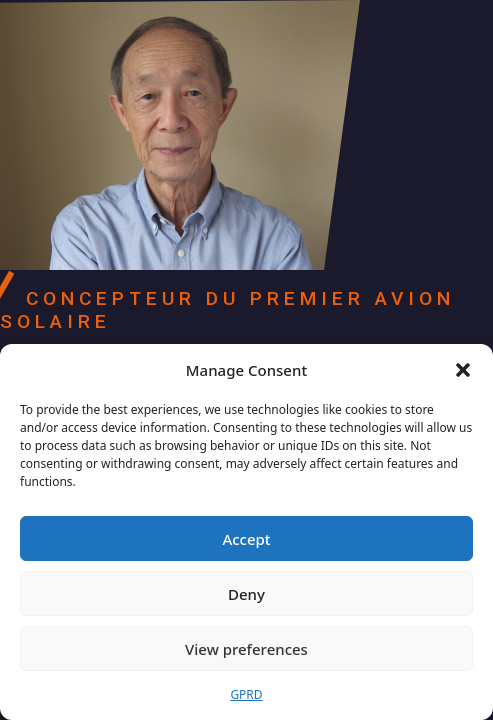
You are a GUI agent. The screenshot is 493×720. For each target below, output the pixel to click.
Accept (246, 539)
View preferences (246, 649)
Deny (246, 594)
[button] (463, 370)
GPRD (246, 694)
